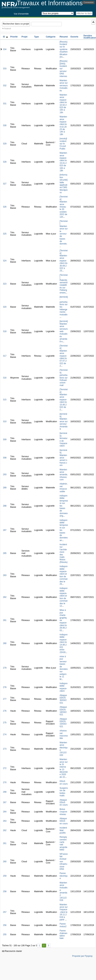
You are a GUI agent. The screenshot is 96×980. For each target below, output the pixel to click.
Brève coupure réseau (63, 812)
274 (5, 735)
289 (5, 488)
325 (5, 234)
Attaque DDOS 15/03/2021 (63, 723)
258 (5, 891)
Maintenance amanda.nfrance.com (64, 475)
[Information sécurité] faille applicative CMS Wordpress (64, 184)
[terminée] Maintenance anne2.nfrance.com (63, 458)
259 (5, 876)
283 (5, 575)
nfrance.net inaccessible (64, 734)
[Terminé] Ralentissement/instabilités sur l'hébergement (64, 284)
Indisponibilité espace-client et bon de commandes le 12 (64, 597)
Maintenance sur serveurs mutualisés (64, 86)
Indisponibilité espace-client (63, 687)
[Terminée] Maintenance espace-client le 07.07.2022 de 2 (64, 356)
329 (5, 144)
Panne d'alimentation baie (63, 934)
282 (5, 597)
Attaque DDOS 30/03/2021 (63, 699)
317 (5, 356)
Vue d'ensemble (21, 14)
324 (5, 261)
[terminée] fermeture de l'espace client (63, 440)
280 (5, 643)
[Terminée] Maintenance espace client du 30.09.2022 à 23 (64, 261)
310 (5, 421)
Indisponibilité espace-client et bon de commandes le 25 (64, 575)
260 (5, 862)
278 (5, 687)
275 (5, 723)
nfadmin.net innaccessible (64, 488)
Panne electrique (63, 876)
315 (5, 400)
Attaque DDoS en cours (64, 802)
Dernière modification (90, 37)
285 (5, 553)
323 (5, 284)
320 (5, 307)
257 (5, 912)
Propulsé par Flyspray (82, 956)
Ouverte (74, 37)
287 (5, 530)
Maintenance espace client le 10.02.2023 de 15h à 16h (63, 104)
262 (5, 830)
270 (5, 782)
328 (5, 162)
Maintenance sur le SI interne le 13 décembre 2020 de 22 (64, 768)
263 (5, 821)
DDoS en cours (64, 782)
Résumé (64, 37)
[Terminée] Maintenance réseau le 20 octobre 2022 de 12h (64, 207)
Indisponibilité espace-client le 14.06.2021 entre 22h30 (63, 643)
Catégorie (51, 37)
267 (5, 802)
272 (5, 768)
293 (5, 475)
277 (5, 699)
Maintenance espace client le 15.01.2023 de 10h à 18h (63, 162)
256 (5, 925)
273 (5, 749)
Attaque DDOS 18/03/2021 (63, 711)
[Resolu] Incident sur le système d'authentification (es (64, 49)
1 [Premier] (39, 946)
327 (5, 184)
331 (5, 104)
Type (36, 37)
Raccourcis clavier (12, 951)
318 (5, 331)
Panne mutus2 (63, 925)
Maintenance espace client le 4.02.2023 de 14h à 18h (63, 126)
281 (5, 620)
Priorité (14, 37)
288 (5, 506)
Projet (24, 37)
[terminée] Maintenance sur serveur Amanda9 (64, 421)
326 (5, 207)
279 (5, 668)
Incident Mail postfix (63, 830)
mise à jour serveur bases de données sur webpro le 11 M (64, 668)
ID (5, 37)
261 (5, 843)
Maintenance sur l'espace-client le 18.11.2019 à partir (64, 912)
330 (5, 125)
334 (5, 49)
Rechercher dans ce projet (16, 24)
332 (5, 86)
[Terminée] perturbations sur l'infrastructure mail (64, 378)
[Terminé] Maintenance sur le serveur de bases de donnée (64, 233)
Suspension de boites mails (64, 792)
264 (5, 812)
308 (5, 458)
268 (5, 792)
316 (5, 378)
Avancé (8, 29)
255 (5, 935)
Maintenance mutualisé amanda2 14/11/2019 (63, 892)
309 (5, 440)
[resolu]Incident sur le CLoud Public (63, 144)
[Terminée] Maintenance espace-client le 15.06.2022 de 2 (64, 400)
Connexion (89, 2)
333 (5, 69)
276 (5, 711)
